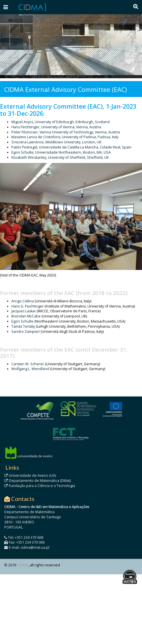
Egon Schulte (23, 321)
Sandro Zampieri (26, 332)
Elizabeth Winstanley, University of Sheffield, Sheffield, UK (60, 157)
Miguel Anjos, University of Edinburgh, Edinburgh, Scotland (60, 122)
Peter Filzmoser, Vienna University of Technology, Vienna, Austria (66, 132)
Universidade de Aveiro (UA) (30, 475)
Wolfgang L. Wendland (30, 369)
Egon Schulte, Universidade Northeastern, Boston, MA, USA (61, 152)
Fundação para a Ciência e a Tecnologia (40, 486)
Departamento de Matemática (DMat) (37, 481)
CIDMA (23, 565)
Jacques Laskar (24, 311)
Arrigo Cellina (23, 301)
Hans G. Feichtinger (28, 306)
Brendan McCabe (26, 316)
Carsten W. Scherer (28, 364)
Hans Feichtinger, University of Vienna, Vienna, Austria (56, 127)
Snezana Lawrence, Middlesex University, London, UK (56, 142)
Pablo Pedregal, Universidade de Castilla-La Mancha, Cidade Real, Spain (71, 147)
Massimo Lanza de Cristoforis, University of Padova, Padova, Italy (65, 137)
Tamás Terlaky (23, 326)
